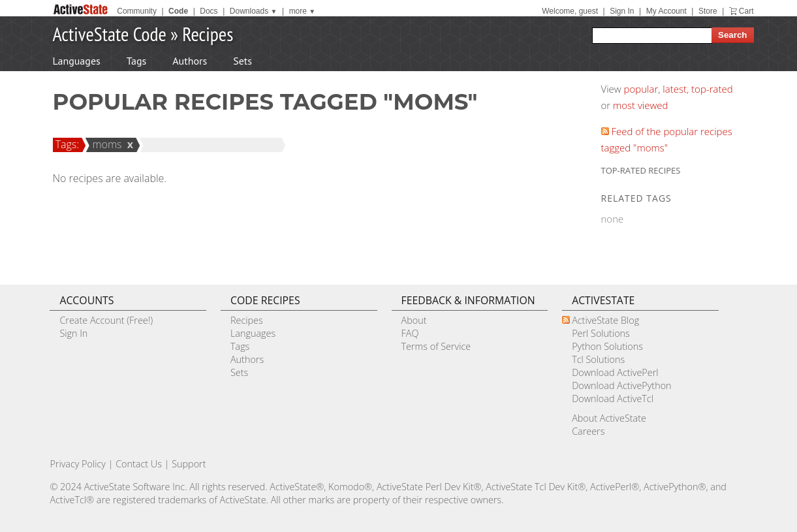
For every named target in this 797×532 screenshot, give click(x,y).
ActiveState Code (110, 34)
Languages (77, 61)
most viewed (640, 105)
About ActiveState (609, 418)
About (414, 320)
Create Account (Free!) (106, 320)
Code (178, 11)
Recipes (208, 34)
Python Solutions (607, 346)
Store (708, 11)
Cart (746, 11)
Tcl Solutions (598, 359)
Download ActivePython (621, 385)
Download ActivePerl (615, 372)
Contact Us (139, 464)
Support (189, 464)
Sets (242, 61)
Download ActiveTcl (613, 399)
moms (105, 144)
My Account (666, 11)
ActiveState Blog (605, 320)
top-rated (712, 89)
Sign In (622, 11)
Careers (588, 431)
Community (137, 11)
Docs (209, 11)
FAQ (410, 333)
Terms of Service (436, 346)
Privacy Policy (78, 464)
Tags (136, 61)
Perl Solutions (601, 333)
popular (641, 89)
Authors (190, 61)
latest (675, 89)
